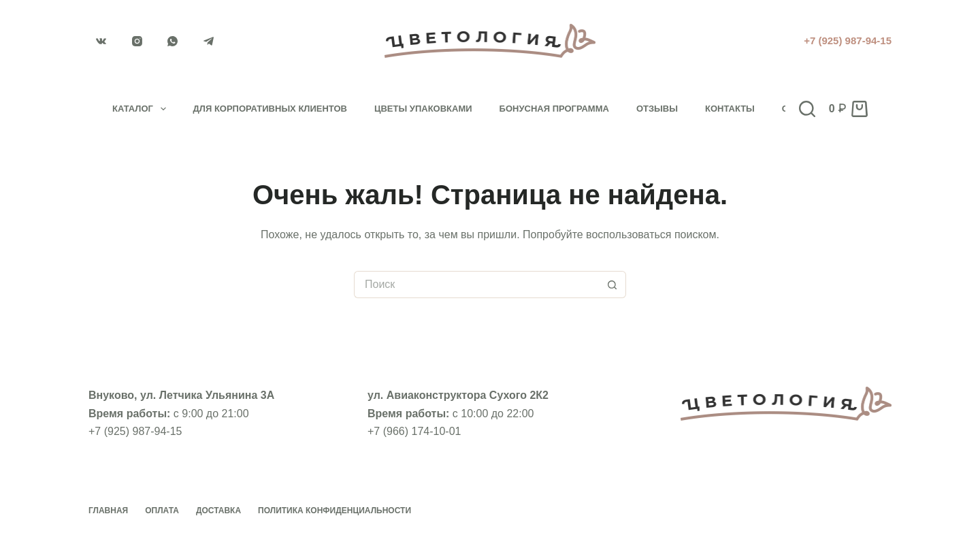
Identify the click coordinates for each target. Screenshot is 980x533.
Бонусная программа (554, 109)
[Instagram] (137, 41)
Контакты (730, 109)
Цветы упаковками (423, 109)
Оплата (162, 511)
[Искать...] (476, 285)
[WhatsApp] (173, 41)
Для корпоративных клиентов (270, 109)
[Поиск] (807, 109)
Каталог (142, 109)
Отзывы (657, 109)
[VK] (101, 41)
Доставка (218, 511)
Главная (108, 511)
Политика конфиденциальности (334, 511)
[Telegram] (209, 41)
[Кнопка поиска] (612, 285)
